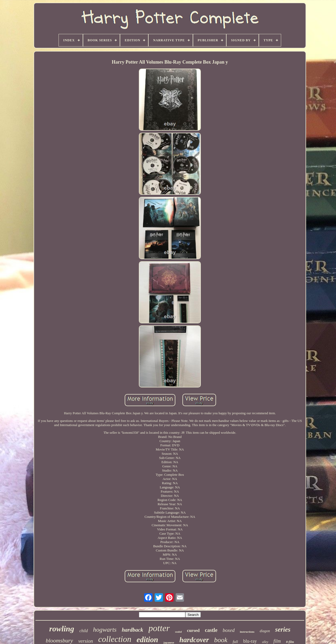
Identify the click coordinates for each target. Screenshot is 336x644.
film (277, 641)
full (235, 642)
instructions (247, 632)
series (283, 629)
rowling (62, 629)
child (84, 631)
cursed (193, 630)
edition (147, 640)
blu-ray (250, 641)
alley (265, 642)
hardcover (194, 640)
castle (211, 630)
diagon (265, 631)
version (86, 641)
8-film (290, 642)
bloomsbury (59, 640)
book (221, 640)
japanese (169, 642)
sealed (178, 632)
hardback (133, 630)
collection (115, 639)
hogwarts (105, 630)
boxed (229, 630)
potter (159, 628)
